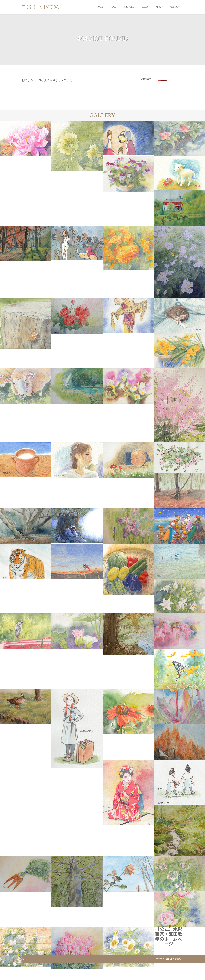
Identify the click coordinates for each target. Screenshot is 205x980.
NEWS (113, 7)
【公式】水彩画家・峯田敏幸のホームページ (169, 936)
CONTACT (175, 7)
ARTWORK (129, 7)
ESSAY (145, 7)
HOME (100, 7)
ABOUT (159, 7)
